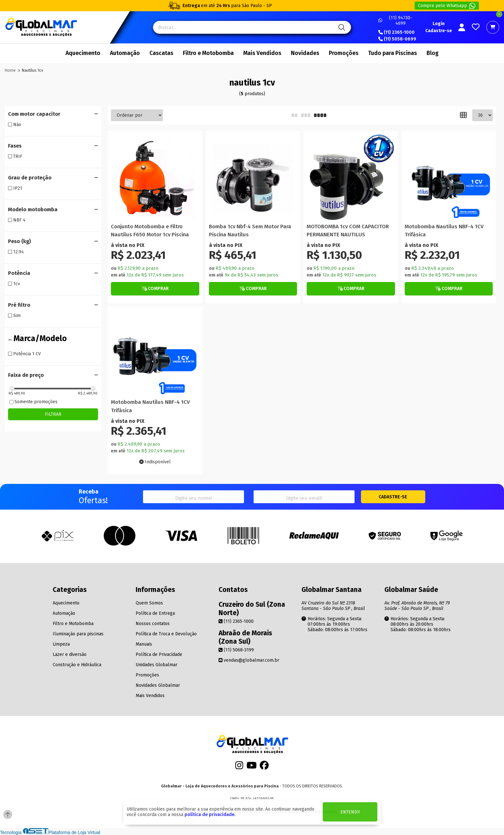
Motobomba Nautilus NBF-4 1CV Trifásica (444, 231)
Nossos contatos (153, 624)
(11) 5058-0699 (397, 39)
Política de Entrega (155, 613)
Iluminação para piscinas (78, 634)
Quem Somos (149, 603)
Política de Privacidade (159, 654)
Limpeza (61, 644)
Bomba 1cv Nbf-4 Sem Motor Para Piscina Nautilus (250, 231)
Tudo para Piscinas (392, 53)
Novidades (305, 53)
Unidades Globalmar (157, 665)
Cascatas (161, 53)
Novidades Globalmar (158, 685)
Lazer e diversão (70, 654)
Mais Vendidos (262, 53)
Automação (125, 53)
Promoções (344, 53)
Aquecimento (83, 53)
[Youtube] (252, 767)
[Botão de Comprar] (155, 289)
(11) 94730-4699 (395, 21)
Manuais (144, 644)
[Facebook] (264, 767)
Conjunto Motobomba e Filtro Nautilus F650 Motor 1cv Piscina (150, 231)
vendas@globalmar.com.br (249, 660)
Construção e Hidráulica (77, 665)
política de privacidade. (210, 815)
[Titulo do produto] (155, 178)
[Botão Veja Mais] (155, 289)
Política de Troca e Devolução (166, 634)
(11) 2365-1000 (396, 32)
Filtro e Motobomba (208, 53)
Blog (432, 53)
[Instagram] (239, 767)
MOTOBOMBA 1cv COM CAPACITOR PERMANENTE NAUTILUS (348, 231)
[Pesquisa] (341, 27)
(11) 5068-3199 (236, 650)
